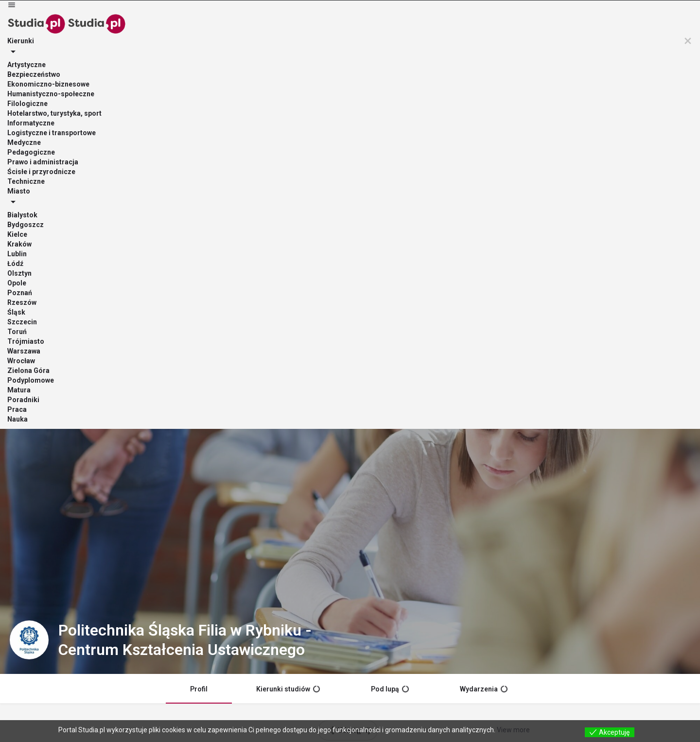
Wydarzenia (484, 260)
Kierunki (245, 22)
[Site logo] (31, 21)
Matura (400, 22)
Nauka (517, 22)
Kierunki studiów (288, 260)
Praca (483, 22)
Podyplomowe (350, 22)
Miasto (293, 22)
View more (513, 730)
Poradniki (442, 22)
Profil (199, 260)
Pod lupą (390, 260)
